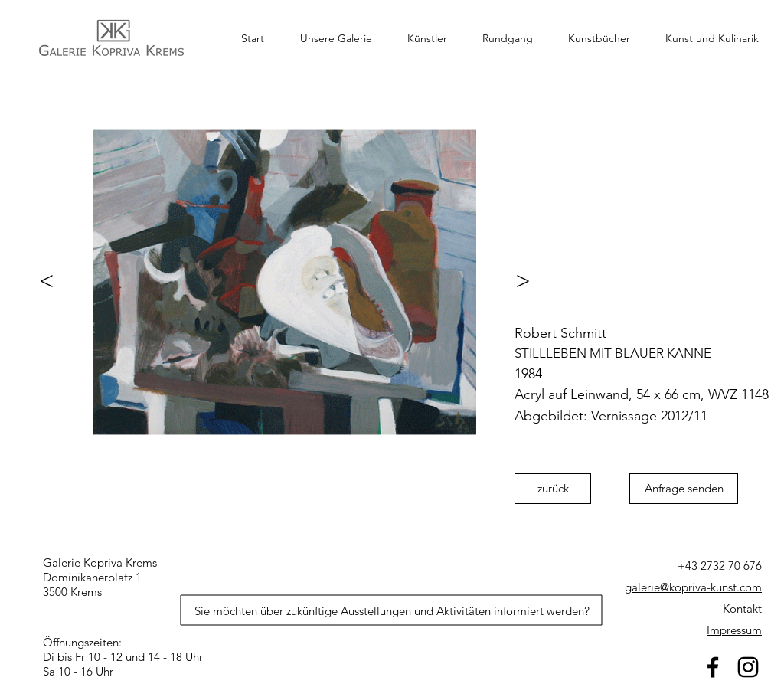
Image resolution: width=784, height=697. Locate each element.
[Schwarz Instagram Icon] (748, 667)
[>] (530, 280)
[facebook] (713, 667)
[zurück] (553, 489)
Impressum (734, 630)
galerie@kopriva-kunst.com (693, 587)
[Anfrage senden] (684, 489)
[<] (40, 280)
